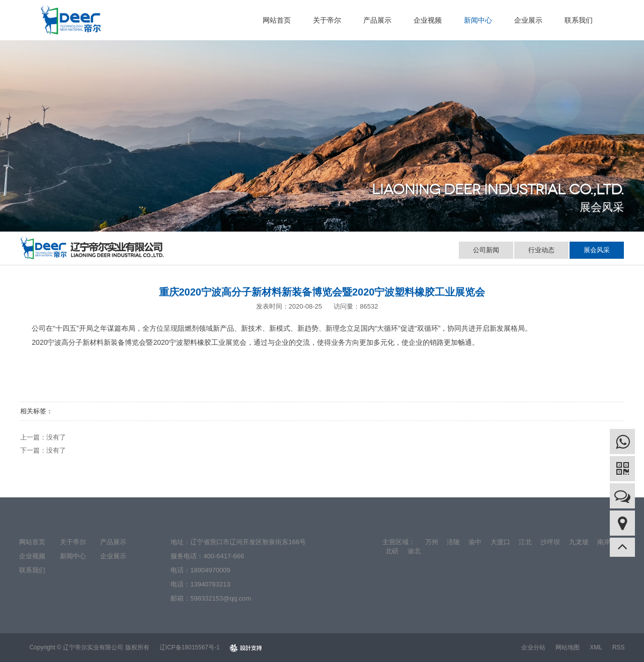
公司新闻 (486, 250)
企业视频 (428, 20)
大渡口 (500, 542)
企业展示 (528, 20)
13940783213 (210, 584)
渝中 (475, 542)
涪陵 (453, 542)
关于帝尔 (327, 20)
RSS (619, 647)
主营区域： (399, 542)
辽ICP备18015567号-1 (190, 647)
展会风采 (597, 250)
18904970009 (210, 570)
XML (596, 647)
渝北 (414, 551)
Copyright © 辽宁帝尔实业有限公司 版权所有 (89, 647)
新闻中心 (478, 20)
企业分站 (533, 647)
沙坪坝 (550, 542)
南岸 (604, 542)
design (246, 647)
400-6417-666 (224, 556)
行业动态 (541, 250)
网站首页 (277, 20)
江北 (525, 542)
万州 (432, 542)
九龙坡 (579, 542)
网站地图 (568, 647)
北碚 (392, 551)
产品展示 (377, 20)
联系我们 (579, 20)
